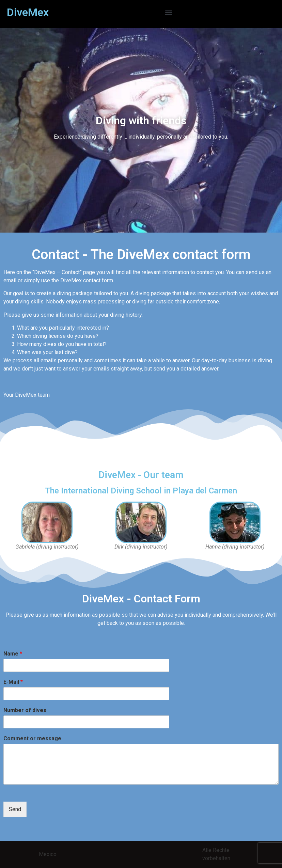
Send (15, 809)
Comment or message (32, 738)
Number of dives (25, 710)
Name (13, 654)
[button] (168, 12)
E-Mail (13, 682)
